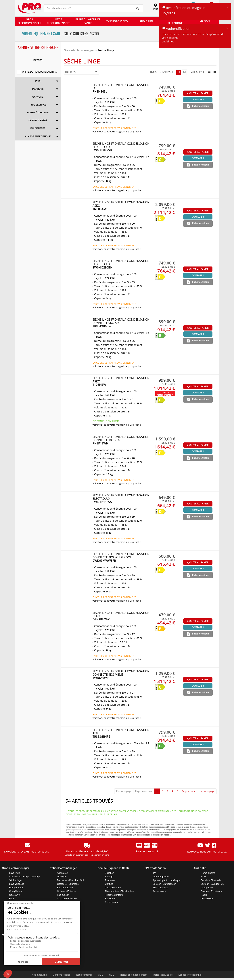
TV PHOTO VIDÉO (117, 21)
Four (12, 899)
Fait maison (63, 895)
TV (154, 873)
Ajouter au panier (198, 93)
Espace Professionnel (190, 975)
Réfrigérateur (16, 888)
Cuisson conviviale (67, 899)
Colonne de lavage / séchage (24, 877)
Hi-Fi (203, 877)
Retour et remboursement (134, 975)
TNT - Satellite (160, 888)
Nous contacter (84, 975)
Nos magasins (39, 975)
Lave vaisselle (17, 884)
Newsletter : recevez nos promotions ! (27, 852)
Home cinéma (208, 873)
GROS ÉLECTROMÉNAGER (29, 21)
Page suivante (189, 791)
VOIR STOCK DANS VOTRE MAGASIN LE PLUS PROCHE (117, 132)
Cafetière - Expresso (68, 884)
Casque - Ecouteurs (211, 891)
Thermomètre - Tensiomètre (120, 891)
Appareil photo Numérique (167, 880)
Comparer (198, 100)
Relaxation (111, 899)
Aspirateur (62, 873)
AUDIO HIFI (146, 21)
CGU (101, 975)
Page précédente (144, 791)
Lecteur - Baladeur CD (213, 884)
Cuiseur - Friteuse (66, 891)
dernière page (207, 791)
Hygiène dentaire (114, 895)
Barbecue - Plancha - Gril (70, 880)
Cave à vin (15, 895)
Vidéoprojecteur (161, 877)
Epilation (110, 873)
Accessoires (111, 902)
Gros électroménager (79, 50)
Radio (204, 895)
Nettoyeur (62, 877)
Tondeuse (110, 880)
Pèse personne (113, 888)
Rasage (109, 877)
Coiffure (109, 884)
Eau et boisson (65, 888)
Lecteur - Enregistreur (164, 884)
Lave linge (15, 873)
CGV (112, 975)
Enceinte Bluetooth (211, 880)
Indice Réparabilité (163, 975)
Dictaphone (207, 888)
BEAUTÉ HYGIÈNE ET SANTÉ (88, 21)
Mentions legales (62, 975)
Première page (124, 791)
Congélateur (16, 891)
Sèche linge (106, 50)
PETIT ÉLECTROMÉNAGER (59, 21)
